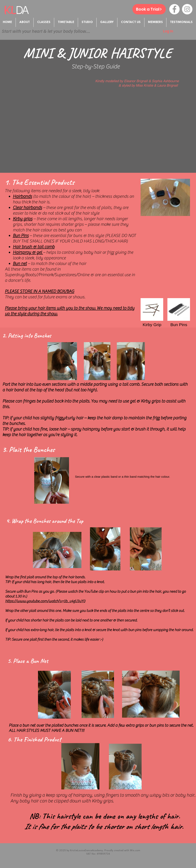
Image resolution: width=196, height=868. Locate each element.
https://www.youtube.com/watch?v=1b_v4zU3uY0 (45, 601)
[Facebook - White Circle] (174, 9)
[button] (155, 22)
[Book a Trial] (149, 9)
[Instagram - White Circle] (187, 9)
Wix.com (135, 851)
